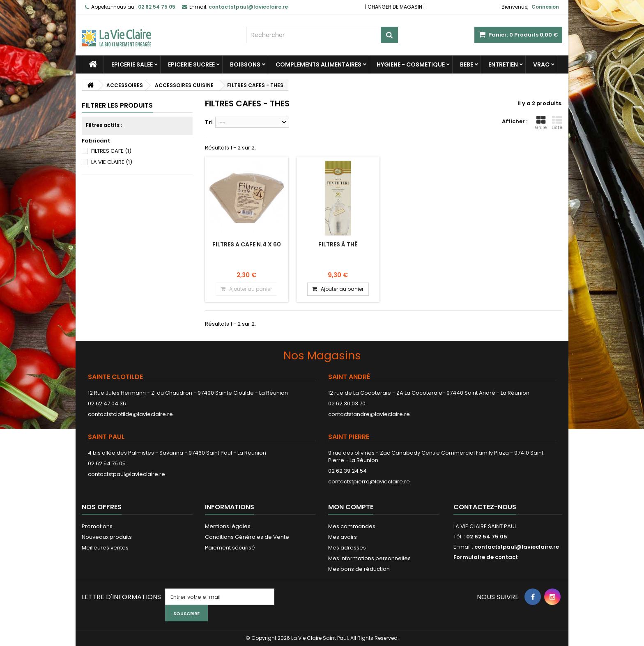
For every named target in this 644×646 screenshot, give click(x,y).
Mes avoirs (343, 537)
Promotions (97, 526)
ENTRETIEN (503, 64)
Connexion (545, 7)
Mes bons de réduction (359, 569)
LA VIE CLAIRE (112, 162)
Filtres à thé (338, 244)
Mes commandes (352, 526)
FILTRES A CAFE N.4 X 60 (247, 244)
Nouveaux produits (107, 537)
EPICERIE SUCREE (191, 64)
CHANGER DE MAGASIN (395, 7)
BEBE (467, 64)
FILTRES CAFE (111, 151)
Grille (541, 123)
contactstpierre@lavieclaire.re (369, 482)
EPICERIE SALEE (132, 64)
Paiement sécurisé (230, 548)
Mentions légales (228, 526)
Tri (209, 122)
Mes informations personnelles (369, 558)
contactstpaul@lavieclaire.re (126, 474)
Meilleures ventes (105, 548)
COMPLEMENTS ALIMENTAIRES (319, 64)
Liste (557, 123)
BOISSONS (245, 64)
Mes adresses (347, 548)
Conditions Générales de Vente (247, 537)
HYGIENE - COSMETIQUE (411, 64)
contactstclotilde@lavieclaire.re (130, 414)
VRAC (541, 64)
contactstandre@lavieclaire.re (369, 414)
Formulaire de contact (486, 557)
